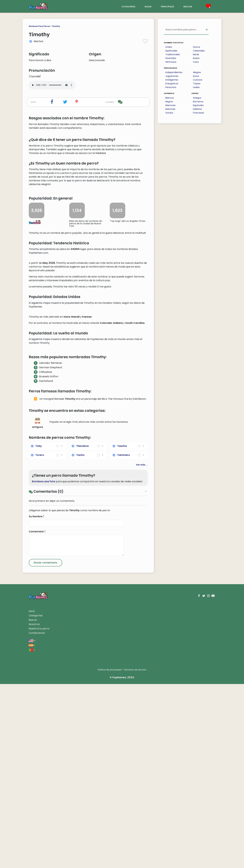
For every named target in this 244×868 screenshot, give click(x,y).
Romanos (198, 102)
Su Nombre (37, 700)
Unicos (197, 47)
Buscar (33, 804)
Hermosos (171, 62)
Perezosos (171, 87)
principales (168, 6)
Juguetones (172, 76)
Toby (39, 630)
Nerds (196, 54)
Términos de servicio (135, 854)
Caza (196, 62)
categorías (128, 6)
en (32, 824)
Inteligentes (172, 80)
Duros (196, 76)
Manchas (170, 109)
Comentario (37, 716)
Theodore (82, 630)
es (32, 829)
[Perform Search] (207, 30)
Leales (196, 87)
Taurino (122, 630)
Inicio (32, 795)
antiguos (38, 607)
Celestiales (199, 51)
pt (32, 834)
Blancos (170, 98)
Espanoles (198, 105)
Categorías (36, 799)
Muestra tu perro (39, 813)
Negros (169, 102)
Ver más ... (142, 649)
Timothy (56, 26)
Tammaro (124, 639)
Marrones (170, 105)
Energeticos (172, 84)
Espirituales (171, 51)
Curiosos (198, 80)
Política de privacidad (109, 854)
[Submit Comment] (46, 747)
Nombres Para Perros (39, 26)
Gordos (169, 113)
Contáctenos (37, 817)
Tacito (80, 639)
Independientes (174, 72)
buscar (188, 6)
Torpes (197, 84)
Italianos (197, 109)
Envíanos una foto (44, 665)
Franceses (198, 113)
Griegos (197, 98)
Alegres (197, 72)
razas (148, 6)
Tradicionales (173, 54)
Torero (40, 639)
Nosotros (34, 808)
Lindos (169, 47)
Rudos (196, 58)
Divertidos (171, 58)
